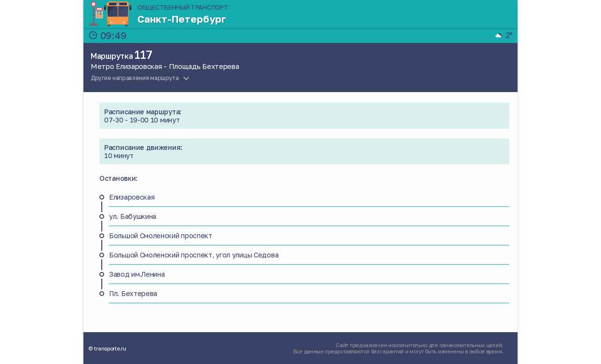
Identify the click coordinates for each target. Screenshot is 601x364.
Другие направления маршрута (135, 78)
